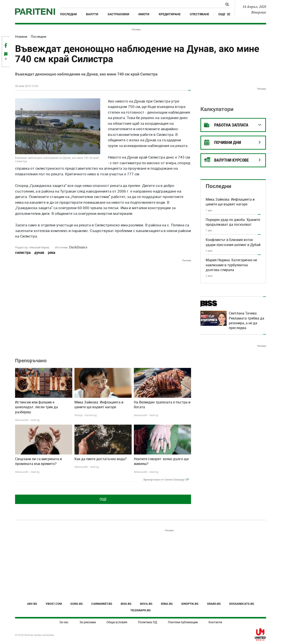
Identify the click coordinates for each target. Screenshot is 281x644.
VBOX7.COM (54, 604)
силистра (23, 253)
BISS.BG (126, 604)
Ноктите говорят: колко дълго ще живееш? (161, 461)
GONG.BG (77, 604)
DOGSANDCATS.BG (242, 604)
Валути (92, 14)
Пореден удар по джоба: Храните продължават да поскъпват (233, 222)
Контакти (215, 622)
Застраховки (118, 14)
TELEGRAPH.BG (140, 610)
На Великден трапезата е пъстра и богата (162, 405)
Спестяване (199, 14)
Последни (68, 14)
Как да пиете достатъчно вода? (101, 459)
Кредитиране (170, 14)
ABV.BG (32, 604)
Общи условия (117, 622)
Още (103, 499)
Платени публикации (183, 622)
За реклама (88, 622)
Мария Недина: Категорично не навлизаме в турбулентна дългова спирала (231, 265)
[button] (224, 14)
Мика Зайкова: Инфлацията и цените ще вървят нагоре (99, 405)
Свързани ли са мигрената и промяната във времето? (38, 461)
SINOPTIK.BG (190, 604)
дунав (39, 253)
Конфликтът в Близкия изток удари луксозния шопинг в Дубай (233, 242)
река (52, 253)
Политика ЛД (148, 622)
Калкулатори (217, 109)
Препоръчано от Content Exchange (166, 479)
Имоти (144, 14)
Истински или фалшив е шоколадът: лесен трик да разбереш (36, 407)
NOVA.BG (146, 604)
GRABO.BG (214, 604)
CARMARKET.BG (102, 604)
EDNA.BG (167, 604)
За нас (64, 622)
